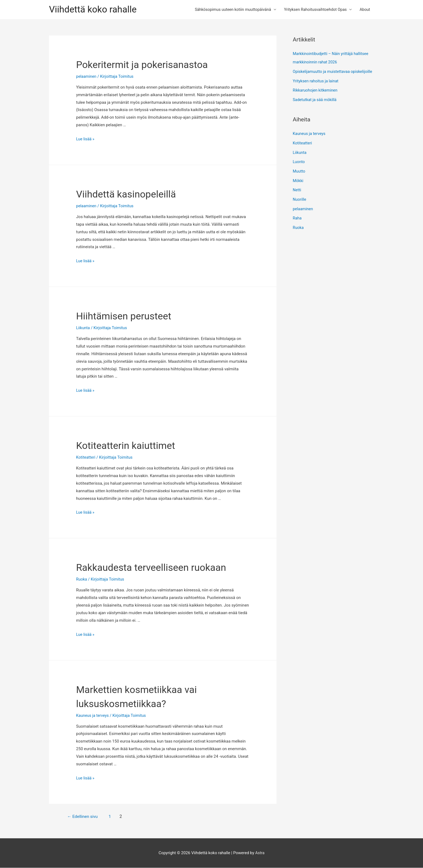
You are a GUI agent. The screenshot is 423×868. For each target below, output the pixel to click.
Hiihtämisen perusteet (129, 316)
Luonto (299, 168)
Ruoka (82, 580)
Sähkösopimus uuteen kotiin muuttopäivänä (228, 10)
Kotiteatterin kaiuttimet (131, 446)
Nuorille (300, 205)
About (365, 10)
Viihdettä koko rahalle (95, 10)
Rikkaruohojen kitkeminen (316, 98)
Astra (260, 853)
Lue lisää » (86, 140)
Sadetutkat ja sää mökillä (315, 107)
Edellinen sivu (85, 817)
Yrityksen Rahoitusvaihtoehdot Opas (313, 10)
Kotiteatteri (86, 458)
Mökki (298, 187)
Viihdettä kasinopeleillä (132, 194)
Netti (297, 196)
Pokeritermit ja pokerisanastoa (150, 65)
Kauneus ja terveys (93, 716)
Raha (297, 223)
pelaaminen (87, 77)
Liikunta (83, 328)
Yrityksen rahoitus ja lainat (316, 89)
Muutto (299, 177)
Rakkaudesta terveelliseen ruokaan (160, 568)
